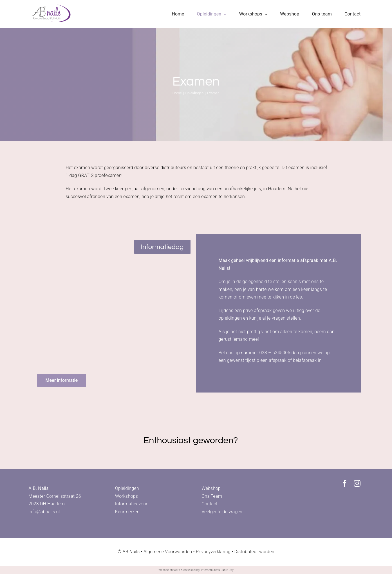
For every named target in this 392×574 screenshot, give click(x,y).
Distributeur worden (254, 552)
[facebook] (345, 483)
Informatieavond (132, 504)
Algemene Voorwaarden (168, 552)
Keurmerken (127, 512)
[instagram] (357, 483)
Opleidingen (127, 488)
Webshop (211, 488)
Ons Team (212, 496)
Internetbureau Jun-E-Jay (217, 570)
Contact (210, 504)
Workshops (126, 496)
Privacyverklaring (213, 552)
